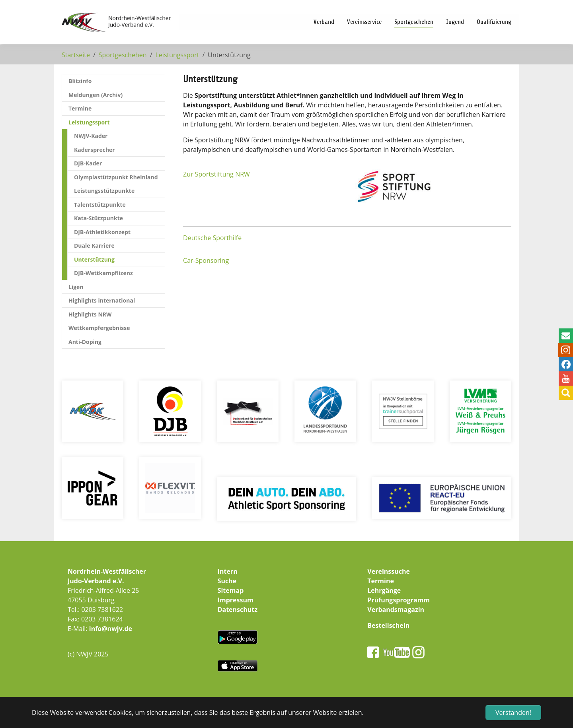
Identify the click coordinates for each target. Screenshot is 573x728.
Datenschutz (238, 610)
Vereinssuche (389, 571)
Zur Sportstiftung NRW (216, 174)
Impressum (236, 600)
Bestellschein (388, 625)
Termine (381, 581)
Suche (227, 581)
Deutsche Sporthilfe (212, 238)
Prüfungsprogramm (399, 600)
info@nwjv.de (111, 629)
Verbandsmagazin (396, 610)
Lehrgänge (384, 590)
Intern (228, 571)
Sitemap (231, 590)
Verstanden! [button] (513, 712)
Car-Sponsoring (206, 260)
